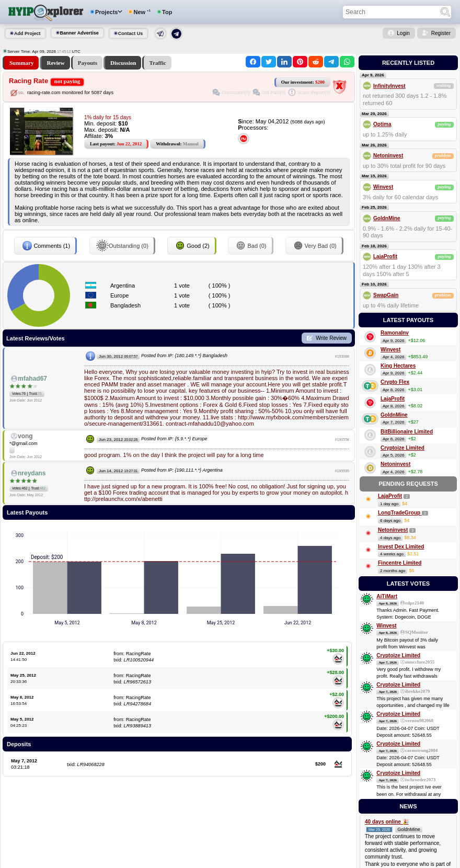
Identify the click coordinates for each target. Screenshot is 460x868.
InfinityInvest (389, 86)
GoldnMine (387, 218)
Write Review (331, 338)
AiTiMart (387, 596)
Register (441, 33)
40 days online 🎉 (387, 822)
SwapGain (386, 295)
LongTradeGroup (400, 513)
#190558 (342, 439)
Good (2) (192, 246)
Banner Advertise (79, 33)
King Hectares (398, 366)
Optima (382, 124)
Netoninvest (388, 156)
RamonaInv (395, 333)
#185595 (342, 471)
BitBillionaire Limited (407, 432)
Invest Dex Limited (401, 547)
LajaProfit (385, 256)
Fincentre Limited (400, 563)
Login (403, 33)
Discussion (123, 63)
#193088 (342, 356)
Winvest (383, 187)
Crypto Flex (395, 382)
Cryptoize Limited (402, 448)
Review (55, 63)
